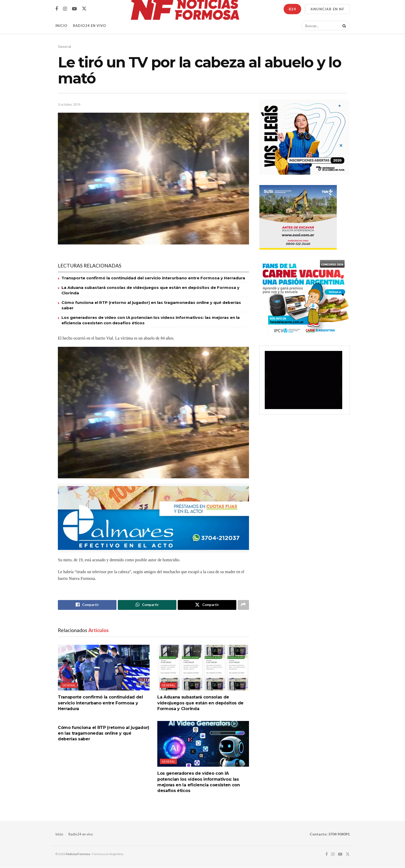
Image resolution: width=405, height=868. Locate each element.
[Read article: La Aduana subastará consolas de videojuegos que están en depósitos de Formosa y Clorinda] (203, 668)
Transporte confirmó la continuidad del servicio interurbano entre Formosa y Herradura (153, 278)
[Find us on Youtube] (74, 9)
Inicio (61, 26)
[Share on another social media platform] (243, 605)
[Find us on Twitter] (84, 9)
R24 (292, 9)
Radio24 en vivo (81, 834)
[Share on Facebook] (87, 605)
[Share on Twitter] (207, 605)
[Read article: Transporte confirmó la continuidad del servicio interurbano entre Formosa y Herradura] (104, 668)
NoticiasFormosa (78, 854)
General (64, 47)
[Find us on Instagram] (65, 9)
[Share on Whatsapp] (147, 605)
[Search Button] (343, 26)
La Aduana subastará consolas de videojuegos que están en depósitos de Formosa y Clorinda (200, 703)
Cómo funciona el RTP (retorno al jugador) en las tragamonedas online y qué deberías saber (104, 733)
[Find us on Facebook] (57, 9)
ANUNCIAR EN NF (327, 9)
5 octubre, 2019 (69, 105)
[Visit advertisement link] (153, 518)
